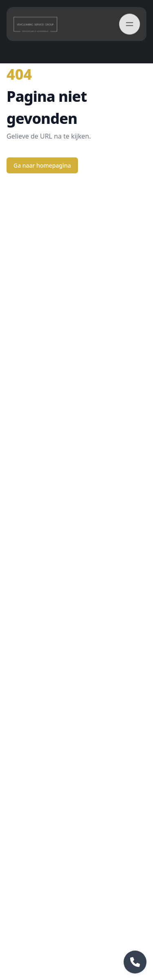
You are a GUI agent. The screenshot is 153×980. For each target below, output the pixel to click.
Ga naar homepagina (42, 165)
